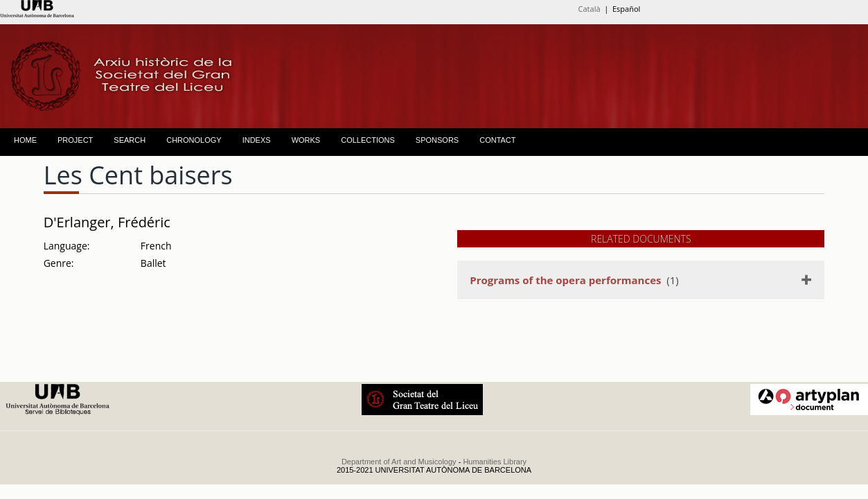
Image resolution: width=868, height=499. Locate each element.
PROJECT (75, 140)
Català (590, 9)
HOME (25, 140)
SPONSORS (437, 140)
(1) (574, 280)
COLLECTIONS (368, 140)
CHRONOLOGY (194, 140)
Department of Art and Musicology (399, 462)
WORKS (306, 140)
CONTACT (497, 140)
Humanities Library (495, 462)
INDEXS (257, 140)
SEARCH (130, 140)
